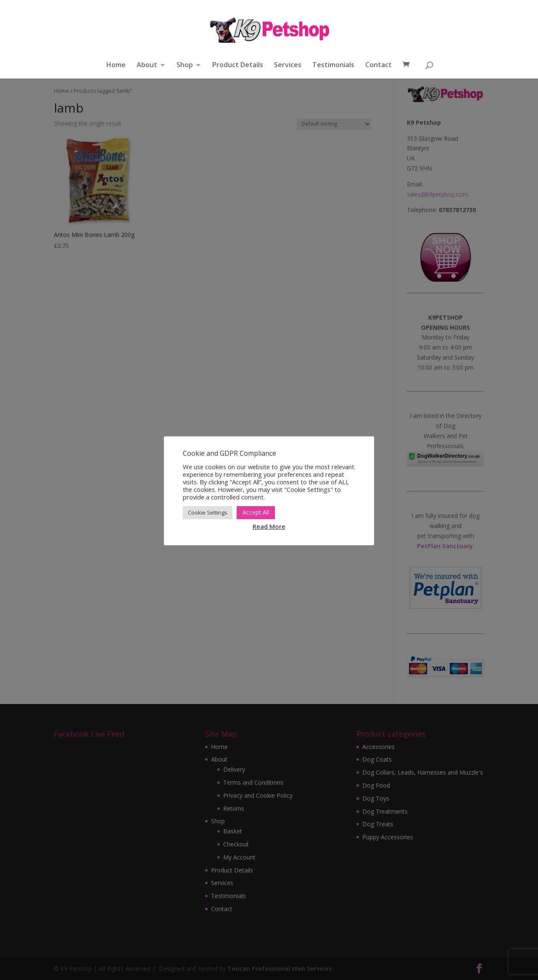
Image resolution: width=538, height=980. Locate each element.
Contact (378, 66)
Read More (269, 526)
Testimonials (333, 66)
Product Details (238, 66)
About (147, 66)
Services (288, 66)
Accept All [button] (256, 512)
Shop (185, 66)
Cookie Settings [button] (208, 512)
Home (116, 66)
